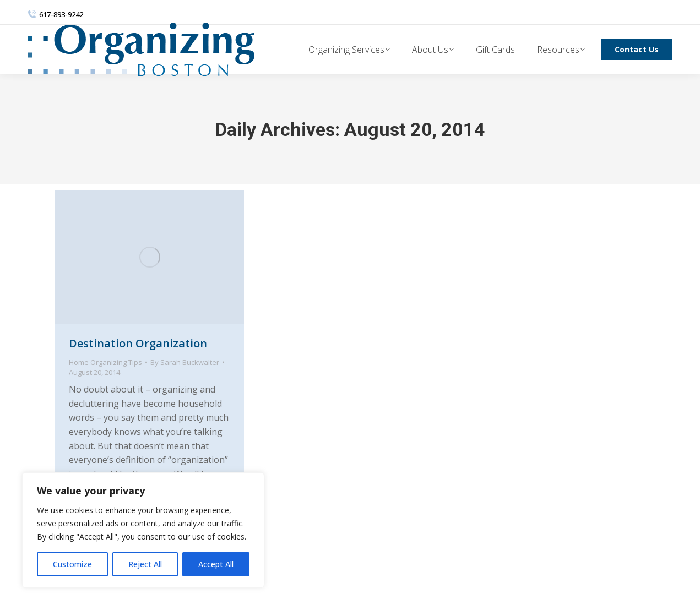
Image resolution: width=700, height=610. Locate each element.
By (185, 362)
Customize (72, 564)
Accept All (216, 564)
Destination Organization (138, 343)
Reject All (145, 564)
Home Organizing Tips (105, 362)
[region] (143, 530)
